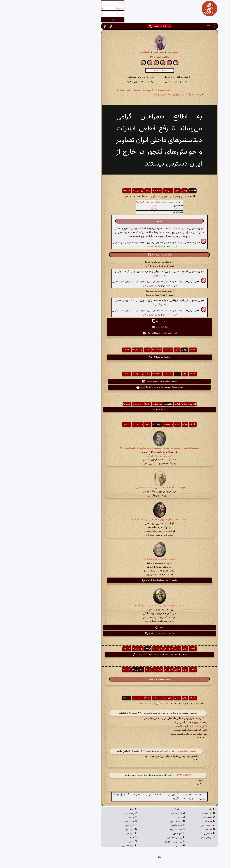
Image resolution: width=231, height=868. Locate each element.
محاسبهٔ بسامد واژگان (115, 357)
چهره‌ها (88, 817)
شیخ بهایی (128, 52)
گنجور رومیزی (134, 813)
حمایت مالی (87, 822)
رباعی (110, 206)
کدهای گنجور (134, 809)
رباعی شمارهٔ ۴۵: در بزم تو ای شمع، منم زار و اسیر (133, 95)
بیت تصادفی (165, 813)
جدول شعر (165, 817)
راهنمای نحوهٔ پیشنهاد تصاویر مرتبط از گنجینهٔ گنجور (115, 387)
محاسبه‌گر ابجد (133, 830)
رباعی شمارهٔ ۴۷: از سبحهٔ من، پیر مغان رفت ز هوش (100, 90)
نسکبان (136, 846)
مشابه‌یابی (165, 834)
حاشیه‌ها (83, 191)
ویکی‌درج (110, 209)
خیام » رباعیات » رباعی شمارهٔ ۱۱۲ (116, 559)
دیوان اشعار (115, 52)
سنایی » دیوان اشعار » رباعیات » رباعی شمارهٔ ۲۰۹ (115, 606)
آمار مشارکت (86, 830)
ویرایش (106, 246)
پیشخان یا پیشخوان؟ (131, 842)
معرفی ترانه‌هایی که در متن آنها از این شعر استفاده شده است (115, 654)
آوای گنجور (135, 834)
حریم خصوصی (86, 846)
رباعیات (103, 52)
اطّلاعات (149, 191)
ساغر (137, 817)
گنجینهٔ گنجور (134, 826)
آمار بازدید (87, 834)
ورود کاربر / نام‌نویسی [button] (115, 26)
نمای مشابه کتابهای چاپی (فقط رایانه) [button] (116, 333)
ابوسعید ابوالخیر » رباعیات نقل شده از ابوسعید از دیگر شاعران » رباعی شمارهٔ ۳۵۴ (116, 448)
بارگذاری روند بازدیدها (116, 679)
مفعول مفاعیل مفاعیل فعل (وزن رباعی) (113, 202)
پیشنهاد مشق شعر (116, 410)
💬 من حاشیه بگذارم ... (103, 704)
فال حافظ (166, 822)
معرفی (89, 809)
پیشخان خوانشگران (132, 838)
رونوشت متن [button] (116, 321)
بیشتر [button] (115, 627)
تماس (89, 842)
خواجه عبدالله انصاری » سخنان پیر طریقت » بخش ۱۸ (116, 488)
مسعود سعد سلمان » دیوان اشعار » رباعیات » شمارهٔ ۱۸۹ (115, 520)
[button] (171, 26)
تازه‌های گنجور (164, 838)
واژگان (141, 191)
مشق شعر (124, 191)
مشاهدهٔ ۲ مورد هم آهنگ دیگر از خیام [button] (116, 580)
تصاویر (133, 191)
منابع (89, 838)
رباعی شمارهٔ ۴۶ (115, 57)
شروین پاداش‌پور (144, 751)
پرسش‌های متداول (84, 813)
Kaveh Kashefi (140, 775)
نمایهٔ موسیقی (164, 826)
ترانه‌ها (104, 191)
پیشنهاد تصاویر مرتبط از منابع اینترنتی (116, 381)
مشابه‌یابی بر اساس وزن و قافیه (115, 633)
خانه (168, 809)
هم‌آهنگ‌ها (113, 191)
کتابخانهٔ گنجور (134, 822)
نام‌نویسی (123, 795)
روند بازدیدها (94, 191)
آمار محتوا (87, 826)
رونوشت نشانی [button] (115, 327)
